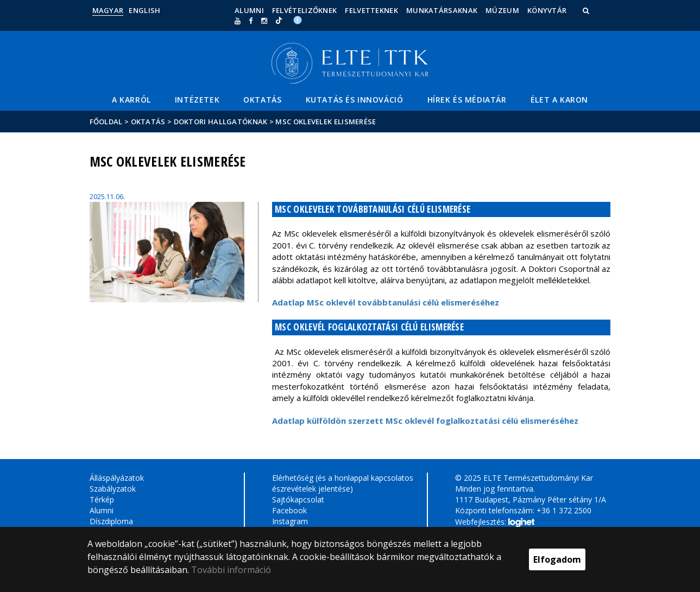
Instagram (290, 521)
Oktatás (262, 100)
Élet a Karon (559, 100)
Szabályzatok (113, 489)
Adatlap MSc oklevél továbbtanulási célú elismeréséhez (387, 302)
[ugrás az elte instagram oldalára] (264, 21)
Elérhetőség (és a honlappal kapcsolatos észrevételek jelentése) (343, 483)
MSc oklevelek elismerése (326, 122)
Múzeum (502, 10)
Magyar (108, 10)
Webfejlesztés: (495, 523)
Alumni (249, 10)
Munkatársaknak (442, 10)
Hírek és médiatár (467, 100)
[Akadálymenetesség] (298, 20)
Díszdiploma (111, 521)
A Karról (131, 100)
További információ (231, 570)
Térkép (102, 499)
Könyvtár (547, 10)
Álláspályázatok (117, 478)
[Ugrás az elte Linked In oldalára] (279, 21)
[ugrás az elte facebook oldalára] (251, 21)
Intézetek (197, 100)
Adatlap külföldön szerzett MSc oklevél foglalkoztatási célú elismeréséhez (425, 421)
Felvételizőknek (305, 10)
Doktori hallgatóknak (221, 122)
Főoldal (107, 122)
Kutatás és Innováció (355, 100)
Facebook (289, 510)
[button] (587, 10)
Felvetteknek (371, 10)
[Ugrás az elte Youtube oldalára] (238, 21)
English (144, 10)
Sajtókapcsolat (298, 499)
